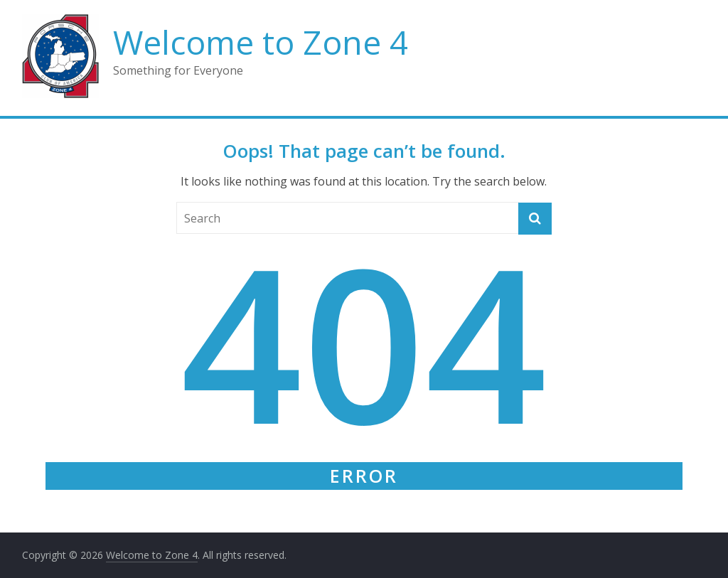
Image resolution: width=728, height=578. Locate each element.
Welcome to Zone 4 (261, 42)
